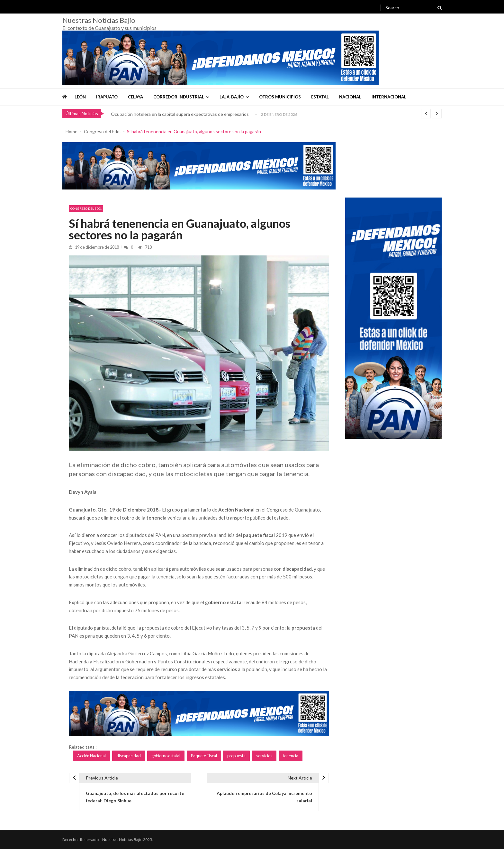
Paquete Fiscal (204, 756)
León (80, 97)
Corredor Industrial (179, 97)
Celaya (135, 97)
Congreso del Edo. (86, 208)
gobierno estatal (166, 756)
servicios (264, 756)
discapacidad (129, 756)
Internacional (389, 97)
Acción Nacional (91, 756)
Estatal (320, 97)
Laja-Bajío (232, 97)
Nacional (350, 97)
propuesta (236, 756)
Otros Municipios (280, 97)
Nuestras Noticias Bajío (99, 20)
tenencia (291, 756)
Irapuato (107, 97)
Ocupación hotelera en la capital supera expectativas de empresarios (180, 114)
